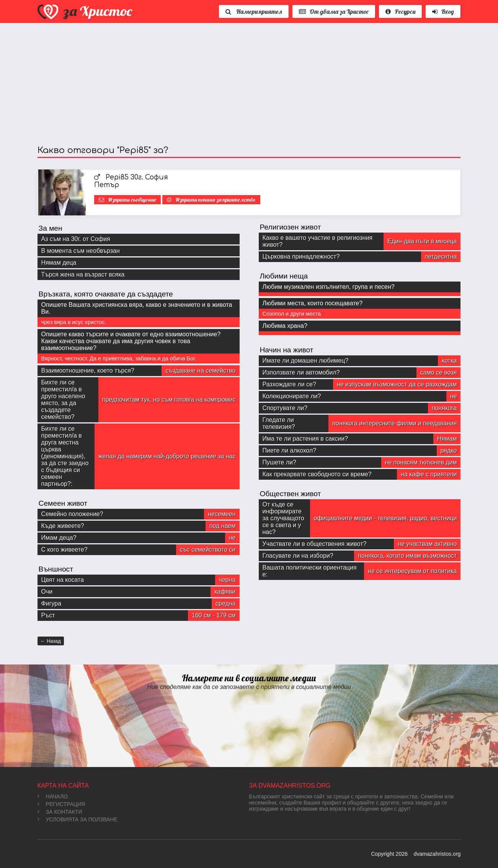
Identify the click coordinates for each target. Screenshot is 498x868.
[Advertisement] (249, 84)
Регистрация (61, 804)
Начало (53, 796)
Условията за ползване (78, 819)
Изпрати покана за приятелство (216, 200)
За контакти (60, 812)
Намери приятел (254, 11)
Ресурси (400, 11)
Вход (443, 11)
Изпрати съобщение (132, 200)
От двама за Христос (334, 11)
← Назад (51, 641)
